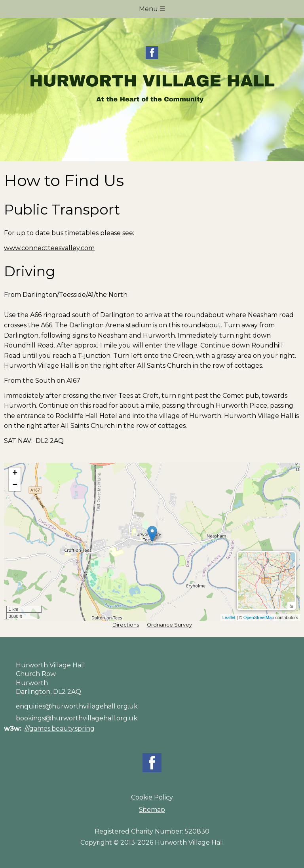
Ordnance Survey (169, 625)
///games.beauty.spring (60, 728)
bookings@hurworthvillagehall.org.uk (77, 718)
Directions (126, 625)
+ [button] (15, 473)
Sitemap (152, 810)
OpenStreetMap (259, 617)
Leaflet (229, 617)
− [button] (15, 485)
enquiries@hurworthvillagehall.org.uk (77, 706)
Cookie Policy (152, 797)
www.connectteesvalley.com (49, 248)
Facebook (152, 53)
